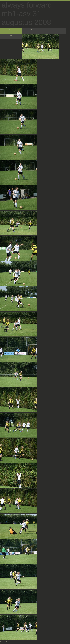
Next (11, 35)
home (11, 30)
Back (33, 30)
